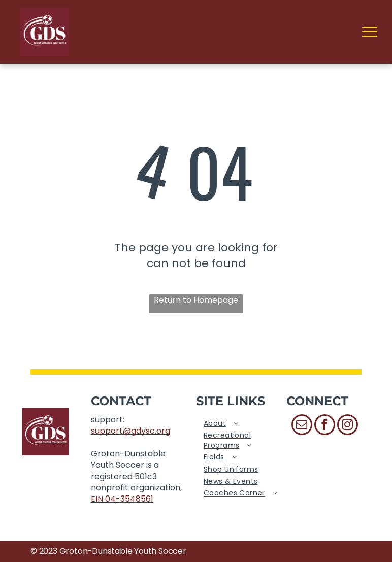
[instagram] (348, 426)
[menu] (370, 32)
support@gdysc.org (130, 431)
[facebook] (325, 426)
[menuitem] (241, 424)
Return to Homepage (196, 300)
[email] (302, 426)
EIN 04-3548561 (122, 499)
